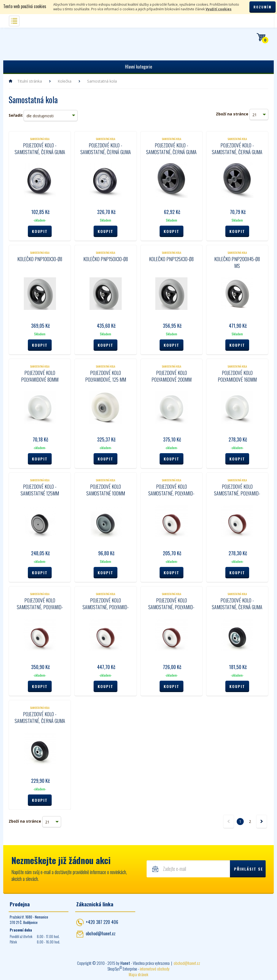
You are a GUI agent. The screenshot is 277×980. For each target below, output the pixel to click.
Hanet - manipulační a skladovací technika (25, 43)
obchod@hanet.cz (101, 933)
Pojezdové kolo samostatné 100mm (106, 490)
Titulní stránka (30, 81)
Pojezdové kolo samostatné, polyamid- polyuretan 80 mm (171, 493)
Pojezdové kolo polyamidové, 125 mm (106, 376)
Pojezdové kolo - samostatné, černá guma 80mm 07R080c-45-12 (171, 152)
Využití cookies (219, 9)
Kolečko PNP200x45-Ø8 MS (237, 262)
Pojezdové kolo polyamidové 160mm (237, 376)
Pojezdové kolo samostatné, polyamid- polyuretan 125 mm (40, 607)
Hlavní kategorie (138, 67)
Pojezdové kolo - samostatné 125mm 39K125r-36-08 (40, 493)
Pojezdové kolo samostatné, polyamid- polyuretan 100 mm (237, 493)
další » (262, 821)
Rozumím (263, 7)
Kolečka (65, 81)
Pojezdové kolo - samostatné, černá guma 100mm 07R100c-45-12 (237, 152)
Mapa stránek (138, 974)
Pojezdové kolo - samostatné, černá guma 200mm (106, 152)
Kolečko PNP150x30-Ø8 (106, 259)
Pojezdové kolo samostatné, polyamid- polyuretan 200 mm (171, 607)
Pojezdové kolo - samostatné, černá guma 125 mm (237, 607)
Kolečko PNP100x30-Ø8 (40, 259)
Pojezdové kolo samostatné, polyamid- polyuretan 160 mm (106, 607)
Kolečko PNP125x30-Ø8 (171, 259)
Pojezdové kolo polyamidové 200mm (172, 376)
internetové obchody (155, 969)
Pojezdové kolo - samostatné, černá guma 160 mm (40, 721)
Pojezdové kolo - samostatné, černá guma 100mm (40, 152)
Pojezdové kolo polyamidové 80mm (40, 376)
